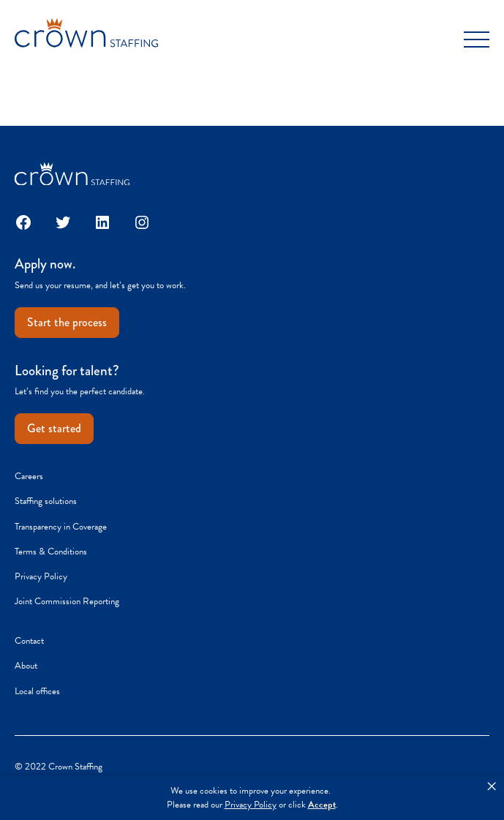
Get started (54, 428)
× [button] (492, 786)
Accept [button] (322, 805)
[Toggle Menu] (477, 40)
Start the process (67, 322)
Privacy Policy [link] (251, 805)
